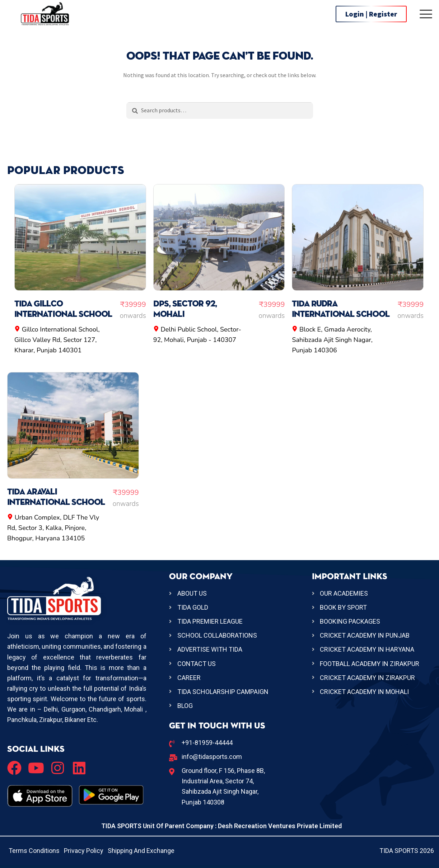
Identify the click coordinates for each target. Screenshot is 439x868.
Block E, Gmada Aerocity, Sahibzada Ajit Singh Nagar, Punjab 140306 (332, 340)
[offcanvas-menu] (426, 14)
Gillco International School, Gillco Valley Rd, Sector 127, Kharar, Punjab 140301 (57, 340)
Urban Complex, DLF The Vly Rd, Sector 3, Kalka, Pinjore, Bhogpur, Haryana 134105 (53, 528)
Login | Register (371, 14)
